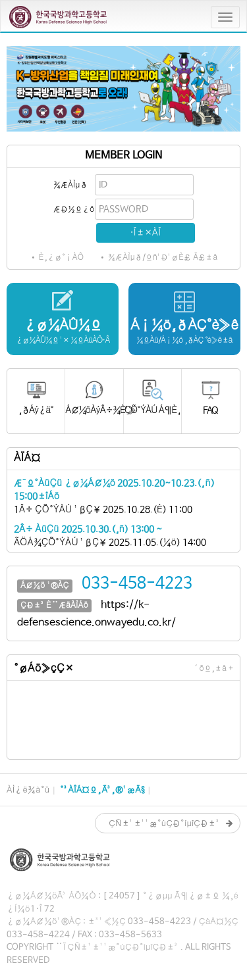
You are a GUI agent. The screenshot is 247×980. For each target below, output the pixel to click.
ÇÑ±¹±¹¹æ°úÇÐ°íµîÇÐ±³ (164, 824)
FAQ (210, 410)
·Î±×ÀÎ (146, 233)
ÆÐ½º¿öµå (73, 210)
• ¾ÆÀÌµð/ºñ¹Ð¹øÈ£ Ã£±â (158, 258)
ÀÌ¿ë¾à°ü (28, 790)
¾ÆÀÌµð (70, 185)
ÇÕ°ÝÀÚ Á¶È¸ (152, 410)
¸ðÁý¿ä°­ (36, 410)
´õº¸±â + (213, 669)
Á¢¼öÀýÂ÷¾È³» (94, 410)
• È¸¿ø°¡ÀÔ (57, 258)
